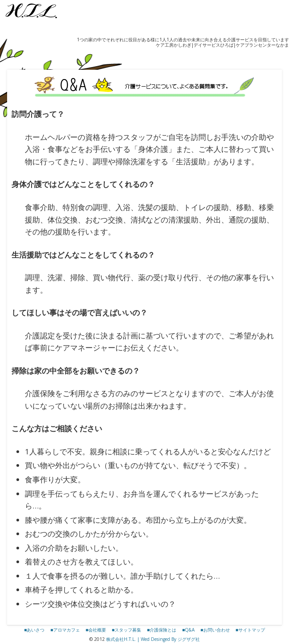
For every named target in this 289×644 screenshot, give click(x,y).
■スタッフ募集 (127, 630)
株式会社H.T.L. (121, 639)
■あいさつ (34, 630)
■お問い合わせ (215, 630)
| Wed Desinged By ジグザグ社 (168, 639)
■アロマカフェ (65, 630)
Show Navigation (9, 53)
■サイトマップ (250, 630)
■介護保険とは (162, 630)
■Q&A (188, 630)
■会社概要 (96, 630)
